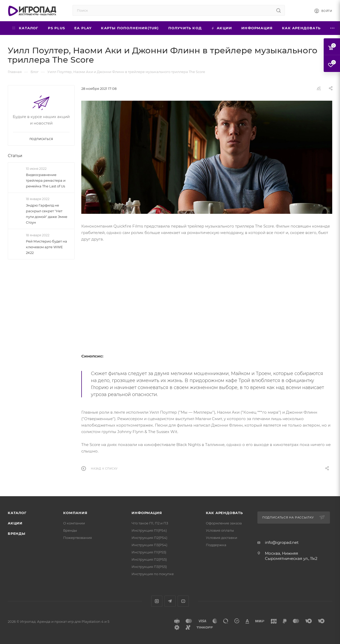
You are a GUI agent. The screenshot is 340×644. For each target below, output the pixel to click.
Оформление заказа (224, 523)
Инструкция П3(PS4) (149, 545)
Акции (15, 523)
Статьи (15, 156)
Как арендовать (224, 513)
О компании (74, 523)
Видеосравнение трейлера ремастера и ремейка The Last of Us (46, 180)
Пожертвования (78, 538)
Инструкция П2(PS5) (149, 559)
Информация (147, 513)
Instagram (157, 601)
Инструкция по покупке (153, 574)
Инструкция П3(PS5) (149, 567)
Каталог (17, 513)
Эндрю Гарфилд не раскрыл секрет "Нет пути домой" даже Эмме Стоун (47, 214)
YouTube (183, 601)
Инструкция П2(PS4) (149, 538)
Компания (75, 513)
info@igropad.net (282, 542)
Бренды (17, 533)
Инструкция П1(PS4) (149, 530)
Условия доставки (222, 538)
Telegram (170, 601)
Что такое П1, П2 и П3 (150, 523)
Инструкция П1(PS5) (149, 552)
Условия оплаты (220, 530)
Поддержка (216, 545)
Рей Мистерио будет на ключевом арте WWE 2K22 (46, 247)
